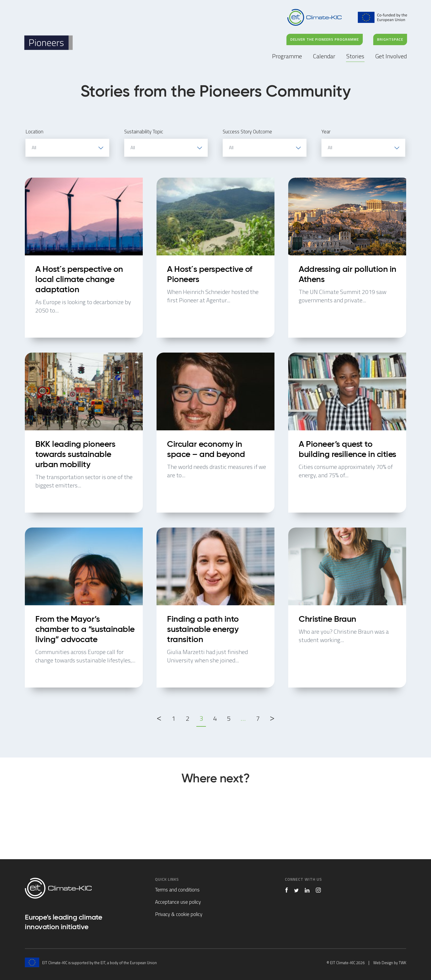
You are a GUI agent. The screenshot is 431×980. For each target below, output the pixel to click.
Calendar (324, 56)
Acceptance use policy (178, 902)
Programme (287, 56)
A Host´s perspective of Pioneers (215, 258)
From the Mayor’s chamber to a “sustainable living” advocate (84, 608)
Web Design (383, 963)
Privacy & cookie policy (179, 914)
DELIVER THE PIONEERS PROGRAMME (325, 39)
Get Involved (391, 56)
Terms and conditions (177, 890)
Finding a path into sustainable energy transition (215, 608)
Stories (355, 56)
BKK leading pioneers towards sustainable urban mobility (84, 433)
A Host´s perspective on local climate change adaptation (84, 258)
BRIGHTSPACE (390, 39)
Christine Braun (347, 608)
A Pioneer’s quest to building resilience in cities (347, 433)
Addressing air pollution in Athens (347, 258)
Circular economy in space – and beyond (215, 433)
